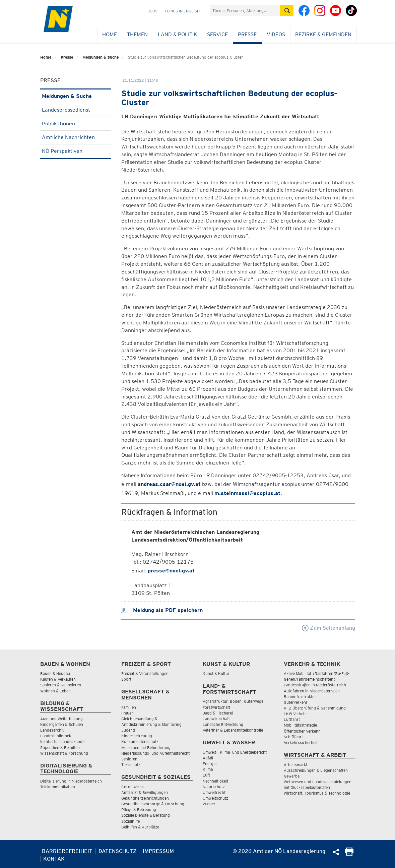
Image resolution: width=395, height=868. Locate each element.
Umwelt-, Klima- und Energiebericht (235, 752)
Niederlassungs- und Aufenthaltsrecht (155, 753)
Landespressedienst (76, 110)
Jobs (152, 11)
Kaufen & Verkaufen (58, 679)
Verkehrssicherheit (301, 742)
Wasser (209, 804)
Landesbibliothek (56, 736)
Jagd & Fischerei (218, 713)
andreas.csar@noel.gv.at (169, 484)
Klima (208, 769)
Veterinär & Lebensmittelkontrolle (233, 730)
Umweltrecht (214, 792)
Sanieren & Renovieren (61, 685)
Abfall (208, 758)
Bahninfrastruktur (300, 697)
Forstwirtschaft (216, 707)
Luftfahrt (292, 719)
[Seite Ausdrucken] (349, 854)
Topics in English (182, 11)
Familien (129, 707)
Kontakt (55, 859)
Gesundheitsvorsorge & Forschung (153, 804)
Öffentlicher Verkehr (302, 731)
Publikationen (76, 123)
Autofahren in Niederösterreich (312, 691)
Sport (126, 679)
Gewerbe (292, 776)
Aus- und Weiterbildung (61, 719)
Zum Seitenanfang (328, 628)
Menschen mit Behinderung (146, 748)
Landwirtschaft (216, 719)
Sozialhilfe (130, 821)
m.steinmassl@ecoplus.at (247, 493)
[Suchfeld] (245, 11)
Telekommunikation (58, 787)
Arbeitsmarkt (295, 765)
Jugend (128, 730)
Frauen (127, 713)
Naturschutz (214, 787)
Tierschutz (131, 765)
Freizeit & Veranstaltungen (145, 673)
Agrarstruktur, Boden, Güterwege (233, 701)
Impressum (158, 851)
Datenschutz (118, 851)
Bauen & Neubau (55, 673)
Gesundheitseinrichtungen (145, 798)
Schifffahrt (293, 737)
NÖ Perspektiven (76, 151)
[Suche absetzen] (287, 11)
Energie (210, 764)
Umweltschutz (215, 798)
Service (217, 34)
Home (110, 34)
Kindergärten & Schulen (62, 724)
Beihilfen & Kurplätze (140, 827)
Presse (247, 34)
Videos (276, 34)
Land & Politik (177, 34)
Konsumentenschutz (140, 741)
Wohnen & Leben (55, 691)
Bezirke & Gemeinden (323, 34)
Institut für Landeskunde (62, 741)
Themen (137, 34)
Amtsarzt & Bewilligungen (145, 792)
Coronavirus (133, 787)
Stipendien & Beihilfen (60, 748)
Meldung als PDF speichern (162, 610)
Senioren (129, 759)
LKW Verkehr (295, 714)
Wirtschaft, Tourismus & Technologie (317, 793)
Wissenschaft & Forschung (64, 753)
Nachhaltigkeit (215, 781)
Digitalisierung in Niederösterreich (71, 781)
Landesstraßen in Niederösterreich (315, 685)
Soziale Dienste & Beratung (146, 815)
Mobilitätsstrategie (300, 725)
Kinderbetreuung (137, 736)
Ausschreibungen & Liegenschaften (316, 770)
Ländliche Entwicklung (223, 724)
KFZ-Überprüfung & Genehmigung (315, 708)
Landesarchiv (52, 730)
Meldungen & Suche (101, 57)
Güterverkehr (296, 702)
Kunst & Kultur (216, 673)
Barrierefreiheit (67, 851)
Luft (206, 775)
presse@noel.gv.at (171, 571)
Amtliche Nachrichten (76, 137)
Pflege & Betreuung (139, 810)
